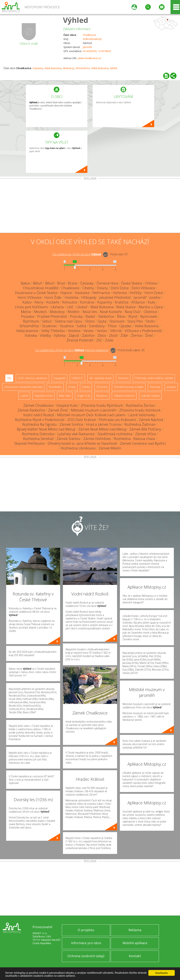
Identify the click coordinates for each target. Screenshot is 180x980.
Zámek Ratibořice (31, 410)
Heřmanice (101, 293)
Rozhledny (55, 387)
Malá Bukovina (53, 68)
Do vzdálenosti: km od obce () (72, 350)
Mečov (26, 312)
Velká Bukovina (100, 68)
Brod (61, 283)
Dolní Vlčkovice (143, 288)
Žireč (149, 335)
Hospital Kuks (67, 405)
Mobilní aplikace (135, 943)
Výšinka (60, 335)
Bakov (25, 283)
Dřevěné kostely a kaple (129, 387)
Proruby (76, 316)
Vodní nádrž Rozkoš (39, 415)
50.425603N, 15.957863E (97, 51)
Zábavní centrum (124, 396)
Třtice (112, 326)
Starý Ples (135, 321)
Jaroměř (87, 47)
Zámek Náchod (151, 420)
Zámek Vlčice (146, 434)
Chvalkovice (89, 35)
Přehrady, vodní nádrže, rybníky (154, 378)
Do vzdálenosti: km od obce (77, 254)
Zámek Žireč (58, 410)
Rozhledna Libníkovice (78, 448)
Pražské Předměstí (52, 316)
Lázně (24, 396)
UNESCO (77, 378)
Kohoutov (70, 302)
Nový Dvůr (133, 312)
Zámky (86, 387)
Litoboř (82, 307)
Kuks (152, 302)
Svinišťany (97, 326)
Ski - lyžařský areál (100, 378)
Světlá (81, 326)
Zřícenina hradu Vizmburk (140, 410)
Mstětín (74, 312)
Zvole (109, 340)
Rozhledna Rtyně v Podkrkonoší (40, 420)
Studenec (49, 326)
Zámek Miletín (110, 448)
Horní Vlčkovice (30, 297)
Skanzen (123, 378)
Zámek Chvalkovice (38, 405)
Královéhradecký (92, 39)
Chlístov (151, 283)
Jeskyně (171, 387)
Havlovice (82, 293)
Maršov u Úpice (151, 307)
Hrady (72, 387)
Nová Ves (90, 312)
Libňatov (57, 307)
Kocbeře (53, 302)
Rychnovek (149, 316)
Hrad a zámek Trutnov (104, 424)
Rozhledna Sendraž (38, 439)
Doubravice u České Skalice (36, 293)
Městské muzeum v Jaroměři (94, 410)
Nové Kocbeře (111, 312)
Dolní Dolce (120, 288)
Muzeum (102, 396)
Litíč (70, 307)
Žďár (124, 335)
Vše (9, 378)
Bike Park (65, 396)
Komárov (87, 302)
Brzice (73, 283)
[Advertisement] (90, 206)
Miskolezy (68, 68)
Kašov (27, 302)
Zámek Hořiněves (97, 439)
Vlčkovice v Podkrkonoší (143, 331)
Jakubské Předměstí (115, 297)
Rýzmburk (31, 321)
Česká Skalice (132, 283)
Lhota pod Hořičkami (31, 307)
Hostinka (72, 297)
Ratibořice (106, 316)
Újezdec (126, 326)
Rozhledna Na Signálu (39, 424)
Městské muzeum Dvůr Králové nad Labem (91, 415)
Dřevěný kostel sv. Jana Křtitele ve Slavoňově (82, 443)
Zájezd (74, 335)
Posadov (28, 316)
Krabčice (122, 302)
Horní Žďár (53, 297)
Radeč (91, 316)
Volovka (31, 335)
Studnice (67, 326)
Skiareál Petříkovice (29, 443)
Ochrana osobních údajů (86, 956)
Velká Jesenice (27, 331)
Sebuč (47, 321)
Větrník (116, 331)
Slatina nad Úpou (69, 321)
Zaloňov (88, 335)
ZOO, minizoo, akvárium (32, 378)
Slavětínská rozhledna (115, 434)
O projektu (86, 930)
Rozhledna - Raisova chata (134, 439)
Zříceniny (102, 387)
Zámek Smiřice (71, 424)
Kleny (39, 302)
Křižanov (138, 302)
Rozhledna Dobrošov (38, 434)
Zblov (102, 335)
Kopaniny (38, 68)
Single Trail (83, 396)
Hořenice (120, 293)
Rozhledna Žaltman (140, 424)
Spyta (102, 321)
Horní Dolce (154, 293)
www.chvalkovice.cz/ (90, 58)
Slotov (90, 321)
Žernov (137, 335)
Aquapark (59, 378)
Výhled (76, 20)
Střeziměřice (83, 68)
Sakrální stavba (150, 396)
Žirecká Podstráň (80, 340)
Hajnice (66, 293)
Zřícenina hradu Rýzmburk (102, 405)
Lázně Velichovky (142, 415)
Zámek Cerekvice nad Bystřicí (143, 443)
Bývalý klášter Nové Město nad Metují (46, 429)
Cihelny (88, 288)
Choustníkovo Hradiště (41, 288)
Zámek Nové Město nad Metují (102, 429)
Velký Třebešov (53, 331)
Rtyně (133, 316)
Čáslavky (87, 283)
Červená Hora (107, 283)
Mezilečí (40, 312)
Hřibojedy (89, 297)
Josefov (155, 297)
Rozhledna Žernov (140, 405)
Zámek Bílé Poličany (145, 429)
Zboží (113, 335)
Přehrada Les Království (117, 420)
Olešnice (150, 312)
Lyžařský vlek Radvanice (76, 434)
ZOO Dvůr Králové (82, 420)
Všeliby (45, 335)
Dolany (102, 288)
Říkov (121, 316)
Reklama (135, 930)
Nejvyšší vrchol (44, 396)
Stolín (150, 321)
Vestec (89, 331)
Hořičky (136, 293)
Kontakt (135, 956)
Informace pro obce (86, 943)
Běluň (38, 283)
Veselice (74, 331)
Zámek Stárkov (68, 439)
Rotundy (155, 387)
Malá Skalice (126, 307)
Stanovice (117, 321)
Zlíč (99, 340)
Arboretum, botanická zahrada (23, 387)
